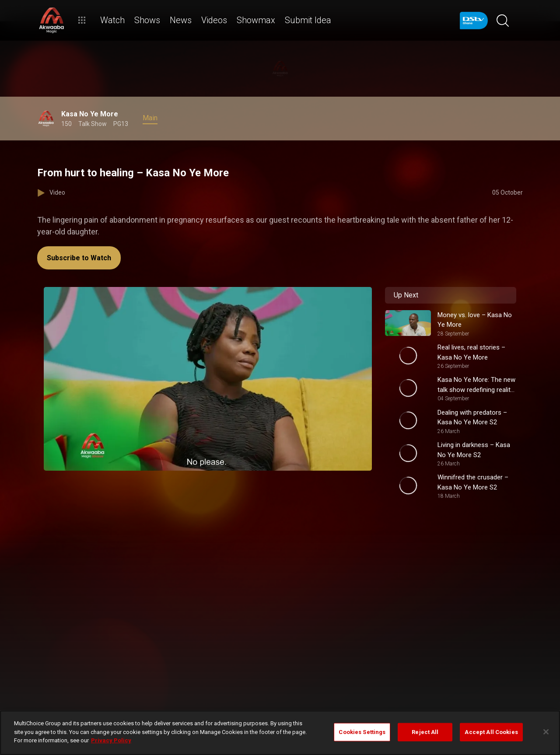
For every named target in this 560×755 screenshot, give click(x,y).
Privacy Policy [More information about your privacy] (111, 740)
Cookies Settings (362, 732)
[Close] (546, 732)
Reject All (425, 732)
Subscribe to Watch (79, 258)
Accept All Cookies (491, 732)
